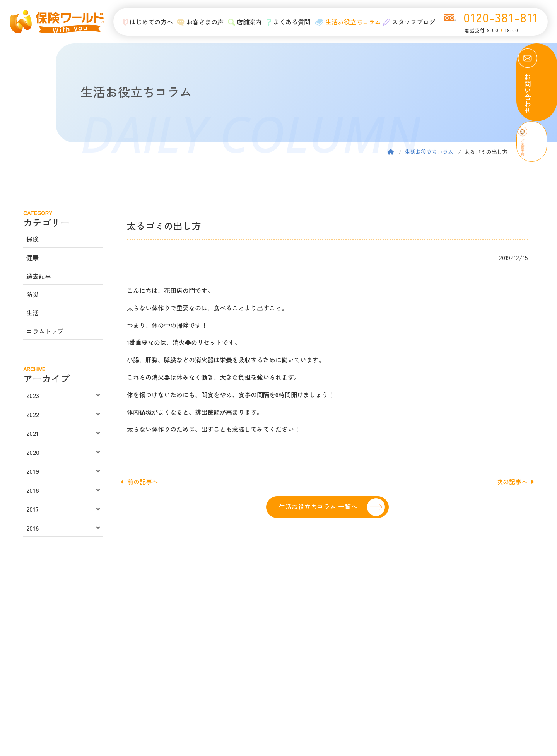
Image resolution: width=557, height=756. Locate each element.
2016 (32, 528)
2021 (32, 433)
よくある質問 (286, 22)
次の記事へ (515, 482)
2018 (33, 490)
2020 (33, 452)
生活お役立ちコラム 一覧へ (318, 506)
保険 (32, 239)
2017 (32, 509)
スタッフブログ (408, 22)
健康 (32, 257)
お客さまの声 (196, 22)
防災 (32, 294)
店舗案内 (241, 22)
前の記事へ (140, 482)
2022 (33, 414)
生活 (32, 313)
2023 (33, 395)
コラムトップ (45, 331)
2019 (33, 471)
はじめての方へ (143, 22)
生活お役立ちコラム (346, 22)
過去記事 (39, 276)
